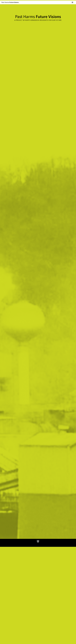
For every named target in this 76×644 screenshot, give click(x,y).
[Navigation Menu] (72, 2)
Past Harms (10, 2)
